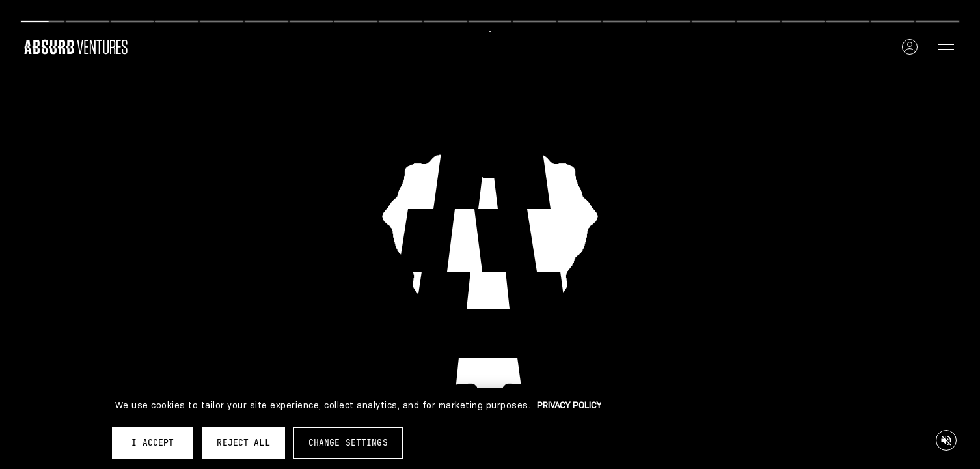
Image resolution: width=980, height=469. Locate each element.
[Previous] (255, 12)
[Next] (725, 12)
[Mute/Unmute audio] (946, 440)
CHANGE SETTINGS (348, 443)
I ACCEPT (153, 443)
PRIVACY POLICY (569, 405)
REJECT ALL (243, 443)
